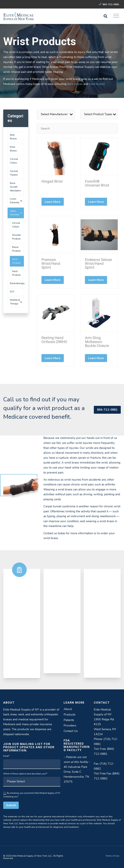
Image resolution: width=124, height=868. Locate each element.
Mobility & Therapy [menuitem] (15, 302)
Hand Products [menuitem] (16, 273)
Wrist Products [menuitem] (16, 261)
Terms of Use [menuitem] (112, 856)
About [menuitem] (68, 709)
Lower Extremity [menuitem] (15, 201)
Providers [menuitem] (70, 725)
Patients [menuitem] (69, 720)
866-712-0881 (109, 4)
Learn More (53, 202)
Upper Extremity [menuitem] (15, 213)
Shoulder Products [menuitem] (17, 237)
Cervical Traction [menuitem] (14, 173)
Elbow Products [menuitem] (16, 249)
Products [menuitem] (70, 715)
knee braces (97, 84)
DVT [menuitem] (12, 292)
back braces (75, 84)
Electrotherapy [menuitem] (17, 283)
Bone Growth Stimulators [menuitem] (15, 187)
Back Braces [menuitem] (13, 137)
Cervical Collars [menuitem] (14, 161)
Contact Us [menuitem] (71, 731)
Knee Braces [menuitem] (13, 149)
